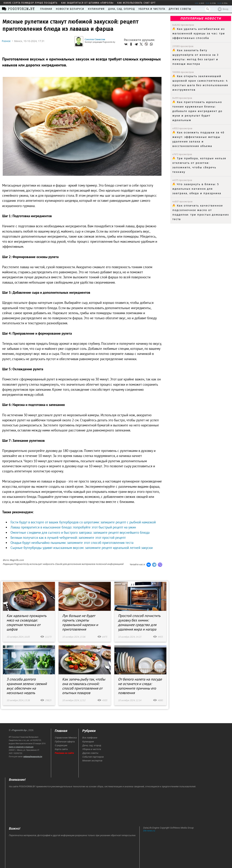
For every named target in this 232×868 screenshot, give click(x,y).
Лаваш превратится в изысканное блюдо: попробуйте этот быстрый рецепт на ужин (73, 527)
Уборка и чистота (152, 9)
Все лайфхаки (90, 738)
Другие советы (180, 9)
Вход (223, 9)
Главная (46, 9)
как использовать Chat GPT (136, 3)
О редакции (61, 745)
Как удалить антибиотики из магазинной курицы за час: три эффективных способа (199, 33)
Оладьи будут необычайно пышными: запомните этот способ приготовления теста (72, 543)
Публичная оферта (65, 742)
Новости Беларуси (70, 9)
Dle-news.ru (149, 831)
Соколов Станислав (95, 39)
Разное (6, 41)
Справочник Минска (66, 738)
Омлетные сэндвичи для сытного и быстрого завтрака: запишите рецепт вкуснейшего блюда (80, 532)
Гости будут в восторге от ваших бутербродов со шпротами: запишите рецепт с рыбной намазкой (83, 522)
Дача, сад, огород (121, 9)
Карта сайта (61, 749)
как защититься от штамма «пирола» (87, 3)
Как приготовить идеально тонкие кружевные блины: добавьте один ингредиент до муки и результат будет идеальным (197, 111)
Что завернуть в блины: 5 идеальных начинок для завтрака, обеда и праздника (197, 189)
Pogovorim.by (19, 730)
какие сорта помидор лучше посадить (31, 3)
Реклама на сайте (64, 753)
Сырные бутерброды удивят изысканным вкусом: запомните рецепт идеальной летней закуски (82, 548)
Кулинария (96, 9)
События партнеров (93, 757)
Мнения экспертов (92, 761)
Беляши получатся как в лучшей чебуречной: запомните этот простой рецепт (68, 538)
